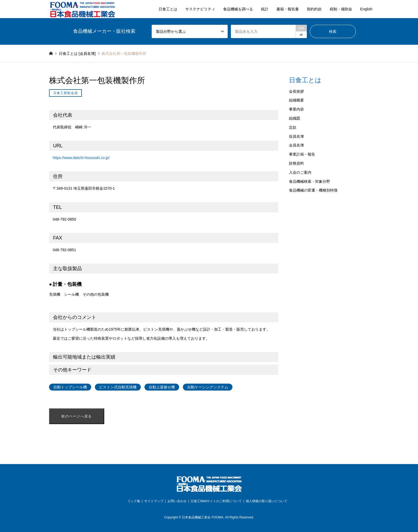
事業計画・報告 (302, 154)
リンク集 (134, 501)
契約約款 (314, 9)
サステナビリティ (200, 9)
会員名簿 (296, 145)
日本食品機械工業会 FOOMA (202, 517)
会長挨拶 (296, 91)
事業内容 (296, 109)
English (366, 9)
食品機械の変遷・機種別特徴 (313, 190)
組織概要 (296, 100)
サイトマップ (154, 501)
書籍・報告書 (288, 9)
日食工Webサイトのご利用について (216, 501)
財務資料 (296, 163)
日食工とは (168, 9)
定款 (293, 127)
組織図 (295, 118)
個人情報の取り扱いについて (267, 501)
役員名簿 (296, 136)
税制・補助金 (341, 9)
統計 (265, 9)
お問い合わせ (177, 501)
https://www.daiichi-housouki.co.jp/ (81, 158)
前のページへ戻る (77, 416)
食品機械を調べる (238, 9)
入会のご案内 (300, 172)
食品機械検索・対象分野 (310, 181)
